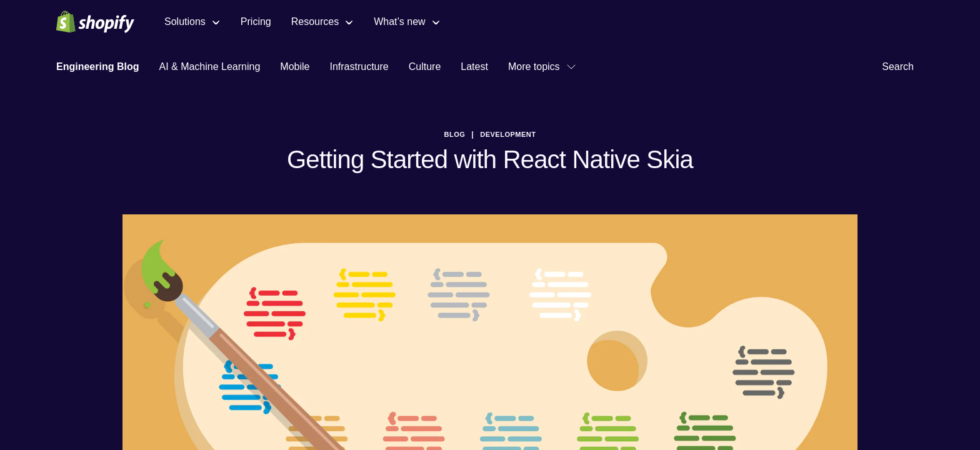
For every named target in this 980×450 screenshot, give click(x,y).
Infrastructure (359, 67)
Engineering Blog (97, 67)
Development (508, 134)
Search (903, 67)
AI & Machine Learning (209, 67)
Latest (474, 67)
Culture (425, 67)
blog (455, 134)
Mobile (295, 67)
